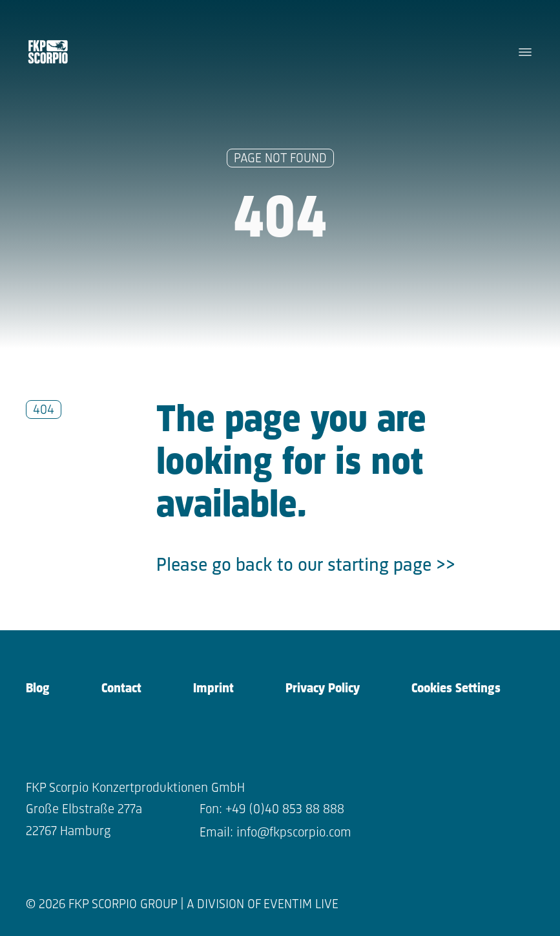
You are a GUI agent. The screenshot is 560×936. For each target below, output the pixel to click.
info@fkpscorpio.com (294, 833)
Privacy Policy (323, 689)
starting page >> (391, 566)
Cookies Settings (456, 689)
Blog (38, 689)
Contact (121, 689)
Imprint (213, 689)
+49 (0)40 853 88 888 (285, 810)
